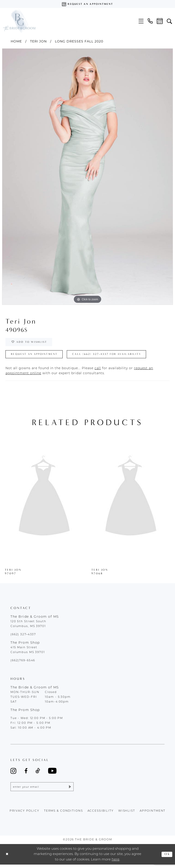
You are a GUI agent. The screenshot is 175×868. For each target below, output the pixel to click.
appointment (153, 814)
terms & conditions (63, 814)
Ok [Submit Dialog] (167, 858)
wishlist (127, 814)
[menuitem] (141, 21)
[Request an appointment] (87, 4)
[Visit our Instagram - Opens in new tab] (13, 773)
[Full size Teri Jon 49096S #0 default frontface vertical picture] (87, 177)
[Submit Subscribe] (69, 790)
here (116, 863)
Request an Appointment (37, 356)
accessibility (101, 814)
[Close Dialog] (7, 858)
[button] (141, 21)
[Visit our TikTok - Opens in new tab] (38, 773)
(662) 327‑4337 (23, 637)
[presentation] (44, 500)
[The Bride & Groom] (19, 21)
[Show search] (169, 21)
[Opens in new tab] (98, 371)
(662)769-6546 (23, 663)
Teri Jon (38, 41)
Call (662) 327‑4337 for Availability (116, 356)
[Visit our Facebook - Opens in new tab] (26, 773)
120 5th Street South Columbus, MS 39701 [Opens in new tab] (28, 626)
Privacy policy (24, 814)
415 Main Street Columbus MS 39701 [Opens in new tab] (28, 652)
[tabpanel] (87, 177)
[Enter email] (42, 790)
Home (16, 41)
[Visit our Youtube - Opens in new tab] (52, 773)
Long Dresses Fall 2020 (79, 41)
